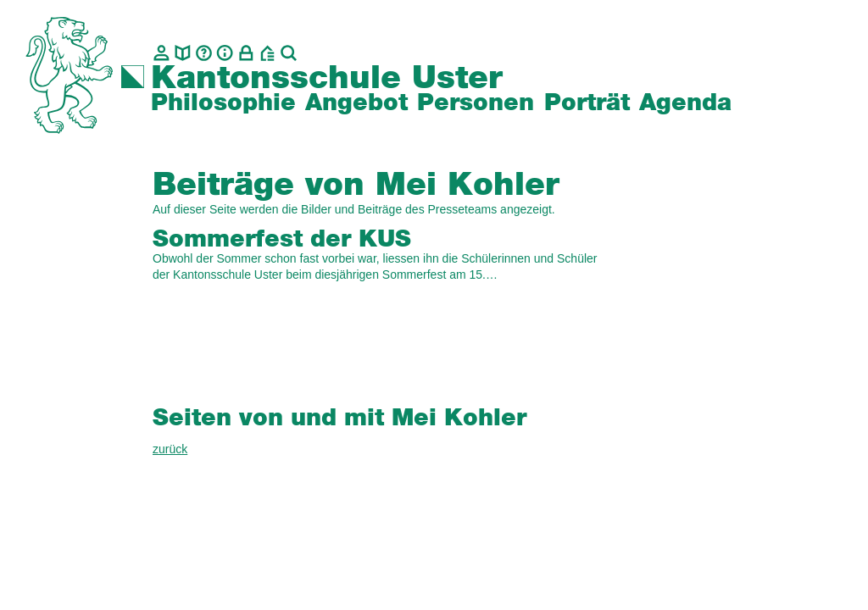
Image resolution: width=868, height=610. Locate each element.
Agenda (685, 103)
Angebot (356, 103)
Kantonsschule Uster (327, 79)
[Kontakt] (161, 53)
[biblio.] (183, 53)
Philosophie (223, 103)
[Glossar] (204, 53)
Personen (476, 103)
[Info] (225, 53)
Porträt (587, 103)
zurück (170, 449)
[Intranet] (246, 53)
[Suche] (289, 53)
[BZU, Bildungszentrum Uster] (267, 53)
